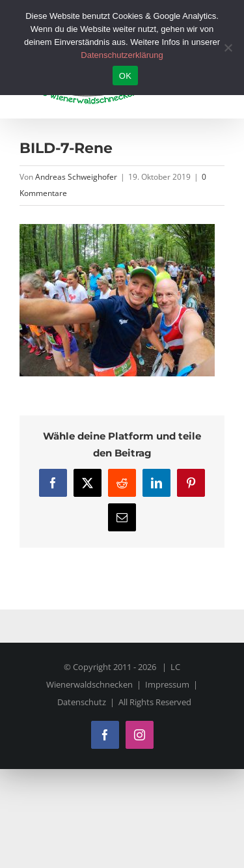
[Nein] (228, 48)
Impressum (167, 684)
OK (125, 76)
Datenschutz (82, 702)
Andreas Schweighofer (76, 177)
